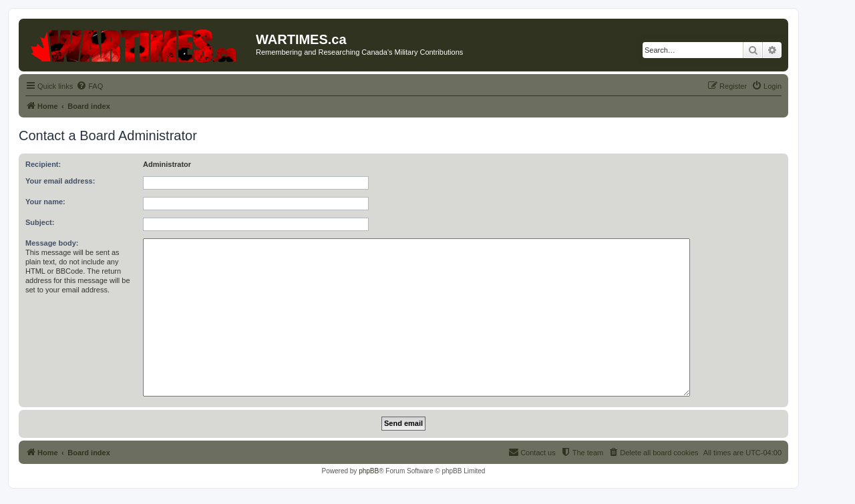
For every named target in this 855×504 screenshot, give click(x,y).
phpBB (369, 471)
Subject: (40, 222)
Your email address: (60, 181)
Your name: (45, 202)
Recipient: (43, 164)
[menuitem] (90, 86)
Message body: (52, 243)
